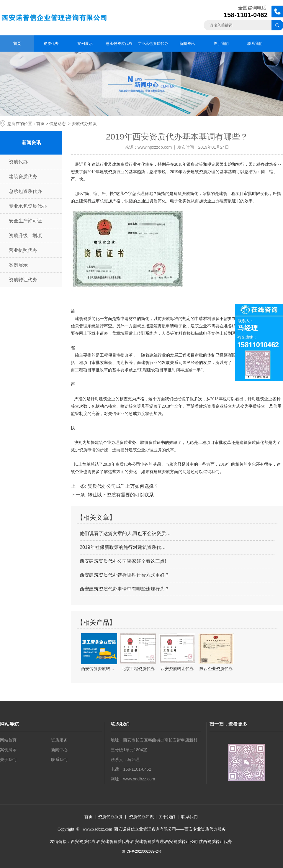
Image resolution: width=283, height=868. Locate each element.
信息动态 (58, 124)
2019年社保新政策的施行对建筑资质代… (123, 547)
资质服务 (59, 740)
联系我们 (255, 44)
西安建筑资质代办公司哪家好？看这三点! (123, 561)
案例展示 (85, 44)
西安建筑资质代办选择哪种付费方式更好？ (125, 575)
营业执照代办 (23, 250)
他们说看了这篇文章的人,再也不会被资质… (125, 533)
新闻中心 (59, 750)
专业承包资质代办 (153, 44)
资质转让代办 (23, 280)
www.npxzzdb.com (155, 147)
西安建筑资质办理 (199, 172)
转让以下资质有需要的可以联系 (120, 495)
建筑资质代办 (23, 177)
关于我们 (221, 44)
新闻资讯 (187, 44)
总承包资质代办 (119, 44)
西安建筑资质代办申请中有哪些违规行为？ (125, 589)
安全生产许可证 (25, 221)
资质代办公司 (128, 464)
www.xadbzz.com (139, 779)
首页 (17, 44)
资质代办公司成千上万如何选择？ (122, 486)
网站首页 (8, 740)
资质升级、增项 (25, 236)
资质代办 (51, 44)
